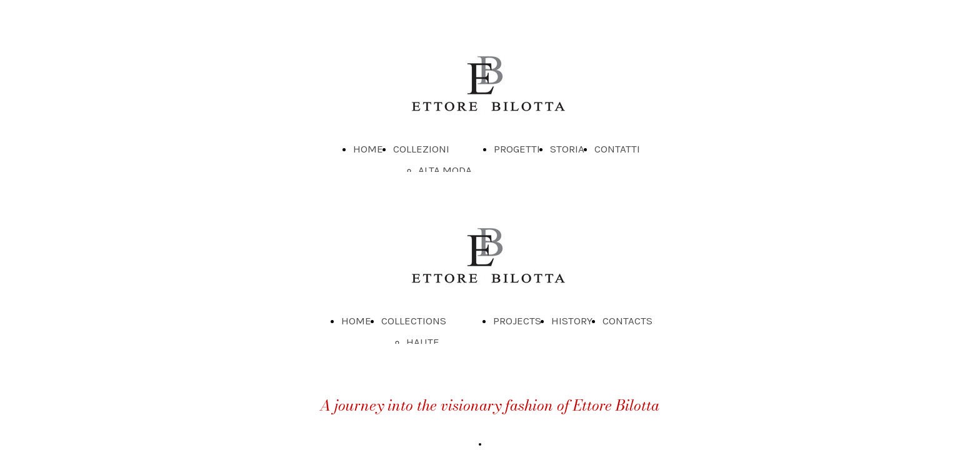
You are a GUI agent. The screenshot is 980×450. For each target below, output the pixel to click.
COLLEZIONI (421, 149)
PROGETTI (517, 149)
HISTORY (572, 321)
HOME (368, 149)
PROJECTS (517, 321)
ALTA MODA (445, 170)
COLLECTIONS (414, 321)
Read (498, 444)
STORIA (567, 149)
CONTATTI (617, 149)
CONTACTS (627, 321)
